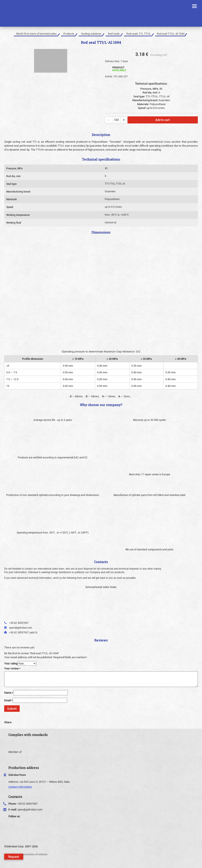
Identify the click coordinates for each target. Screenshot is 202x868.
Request (14, 857)
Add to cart (163, 120)
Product (119, 69)
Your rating (11, 663)
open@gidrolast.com (30, 809)
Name (9, 693)
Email (8, 700)
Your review (12, 668)
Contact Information (20, 787)
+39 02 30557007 (27, 804)
